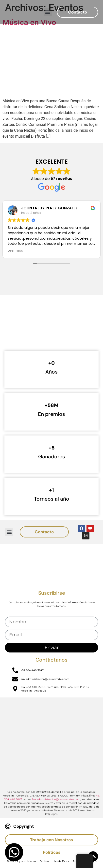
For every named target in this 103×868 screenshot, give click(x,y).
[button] (48, 12)
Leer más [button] (15, 251)
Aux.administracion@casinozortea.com (56, 799)
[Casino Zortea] (51, 329)
